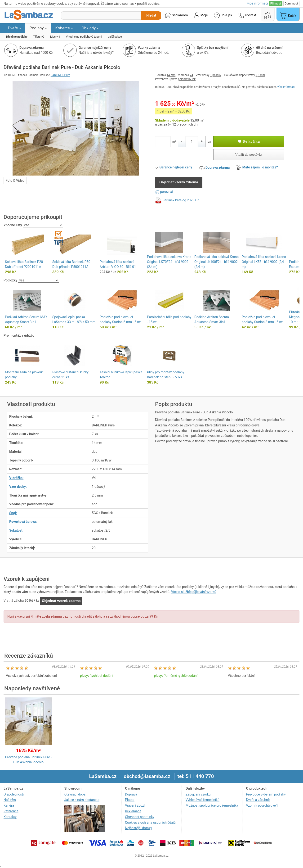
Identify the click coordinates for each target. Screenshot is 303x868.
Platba (130, 800)
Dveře (14, 28)
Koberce (64, 28)
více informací (286, 87)
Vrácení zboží (135, 805)
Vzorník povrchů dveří (262, 805)
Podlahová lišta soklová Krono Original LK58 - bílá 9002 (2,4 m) (264, 262)
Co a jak (223, 15)
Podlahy (38, 28)
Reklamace (133, 811)
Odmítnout (291, 4)
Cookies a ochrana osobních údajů (150, 823)
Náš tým (10, 800)
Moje (201, 15)
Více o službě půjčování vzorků (194, 592)
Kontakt (247, 15)
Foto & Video (15, 181)
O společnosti (14, 794)
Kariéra (9, 805)
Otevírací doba (75, 794)
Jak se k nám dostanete (82, 800)
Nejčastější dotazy (138, 828)
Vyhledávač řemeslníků (203, 800)
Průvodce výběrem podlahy (266, 794)
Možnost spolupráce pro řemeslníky (212, 805)
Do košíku (249, 141)
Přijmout (276, 4)
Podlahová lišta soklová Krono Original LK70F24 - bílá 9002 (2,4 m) (169, 262)
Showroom (176, 15)
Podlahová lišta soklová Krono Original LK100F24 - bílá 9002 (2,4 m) (216, 262)
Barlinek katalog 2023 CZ (181, 200)
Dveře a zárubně (258, 800)
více (258, 3)
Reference (11, 811)
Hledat (151, 15)
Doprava (131, 794)
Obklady (90, 28)
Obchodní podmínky (140, 817)
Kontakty (10, 817)
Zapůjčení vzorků (198, 794)
